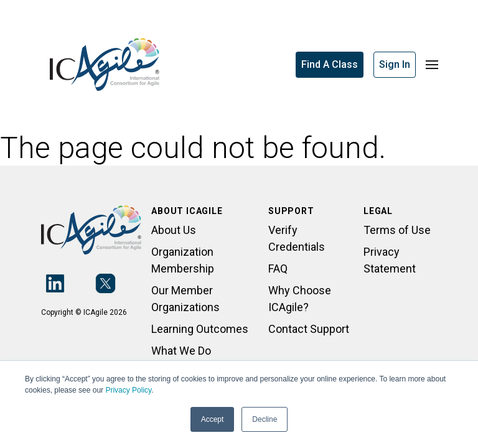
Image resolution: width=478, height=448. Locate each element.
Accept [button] (213, 419)
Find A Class (330, 64)
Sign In (395, 64)
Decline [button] (265, 419)
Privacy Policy (128, 390)
